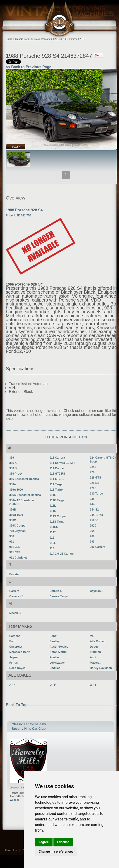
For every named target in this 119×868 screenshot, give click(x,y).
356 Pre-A (16, 474)
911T (53, 532)
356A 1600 (16, 490)
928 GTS (96, 478)
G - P (53, 685)
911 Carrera (57, 458)
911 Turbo (56, 490)
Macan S (15, 613)
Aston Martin (58, 652)
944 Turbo (96, 515)
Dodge (94, 647)
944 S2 (94, 510)
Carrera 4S (16, 596)
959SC (94, 520)
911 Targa (56, 484)
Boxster (15, 574)
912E (53, 543)
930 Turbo (96, 494)
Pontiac (55, 657)
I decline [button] (63, 842)
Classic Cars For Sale (27, 39)
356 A (13, 463)
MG (92, 636)
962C (93, 526)
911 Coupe (57, 468)
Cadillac (55, 668)
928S (93, 488)
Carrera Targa (59, 596)
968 (92, 536)
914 (52, 548)
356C (13, 520)
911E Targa (57, 500)
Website (15, 800)
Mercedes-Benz (20, 652)
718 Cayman (17, 531)
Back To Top (17, 705)
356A (13, 484)
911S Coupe (58, 516)
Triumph (95, 652)
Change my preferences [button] (56, 852)
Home (9, 39)
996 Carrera (98, 547)
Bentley (55, 641)
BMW (53, 636)
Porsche (15, 636)
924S (93, 467)
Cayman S (97, 591)
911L (53, 506)
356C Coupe (17, 526)
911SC (54, 527)
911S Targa (57, 522)
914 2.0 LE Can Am (62, 554)
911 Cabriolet (18, 558)
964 (92, 531)
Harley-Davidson (101, 668)
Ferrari (14, 663)
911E (53, 495)
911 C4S (15, 552)
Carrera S (56, 591)
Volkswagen (57, 663)
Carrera (14, 591)
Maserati (96, 663)
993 (92, 542)
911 (12, 542)
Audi (93, 657)
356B (13, 510)
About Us (11, 850)
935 (92, 499)
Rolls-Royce (17, 668)
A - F (12, 685)
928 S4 (94, 483)
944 (92, 504)
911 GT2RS (57, 479)
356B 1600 (16, 515)
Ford (12, 641)
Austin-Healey (59, 647)
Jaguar (14, 657)
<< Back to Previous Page (29, 67)
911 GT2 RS (57, 474)
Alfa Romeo (98, 641)
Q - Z (93, 685)
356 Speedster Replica (24, 479)
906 (12, 536)
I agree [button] (44, 842)
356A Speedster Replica (25, 495)
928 (92, 472)
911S (53, 511)
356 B (13, 468)
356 (12, 458)
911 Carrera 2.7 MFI (62, 463)
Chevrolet (16, 647)
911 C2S (15, 547)
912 (52, 538)
